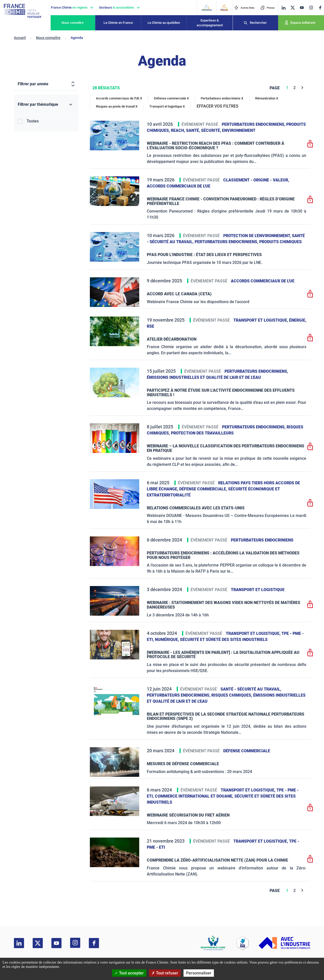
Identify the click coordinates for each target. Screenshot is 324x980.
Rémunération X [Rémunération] (267, 98)
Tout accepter (129, 973)
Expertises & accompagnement (210, 23)
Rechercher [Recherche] (258, 23)
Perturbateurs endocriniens (262, 540)
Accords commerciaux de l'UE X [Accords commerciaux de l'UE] (119, 98)
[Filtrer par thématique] (46, 105)
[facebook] (320, 8)
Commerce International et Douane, (195, 796)
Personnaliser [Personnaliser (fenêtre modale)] (199, 973)
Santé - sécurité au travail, (251, 689)
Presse (267, 8)
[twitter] (293, 8)
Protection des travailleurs (202, 433)
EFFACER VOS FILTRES (218, 106)
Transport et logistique (258, 590)
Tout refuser (165, 973)
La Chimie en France (118, 23)
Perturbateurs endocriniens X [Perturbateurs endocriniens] (222, 98)
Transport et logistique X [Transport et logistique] (167, 106)
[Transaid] (206, 8)
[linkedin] (283, 8)
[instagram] (311, 8)
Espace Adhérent (303, 23)
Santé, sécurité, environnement (221, 130)
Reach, (178, 130)
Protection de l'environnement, (258, 236)
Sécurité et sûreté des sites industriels (224, 640)
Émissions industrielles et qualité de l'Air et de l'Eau (204, 377)
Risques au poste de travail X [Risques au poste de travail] (117, 106)
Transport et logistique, (261, 320)
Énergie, (298, 320)
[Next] (302, 88)
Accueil (20, 38)
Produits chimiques (280, 242)
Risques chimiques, (232, 695)
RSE (150, 326)
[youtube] (302, 8)
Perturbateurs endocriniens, (254, 124)
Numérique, (167, 640)
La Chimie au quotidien (164, 23)
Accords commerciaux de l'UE (179, 186)
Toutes (33, 121)
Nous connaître (73, 23)
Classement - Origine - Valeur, (256, 180)
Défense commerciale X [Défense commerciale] (171, 98)
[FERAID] (224, 8)
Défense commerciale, (204, 489)
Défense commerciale (247, 751)
